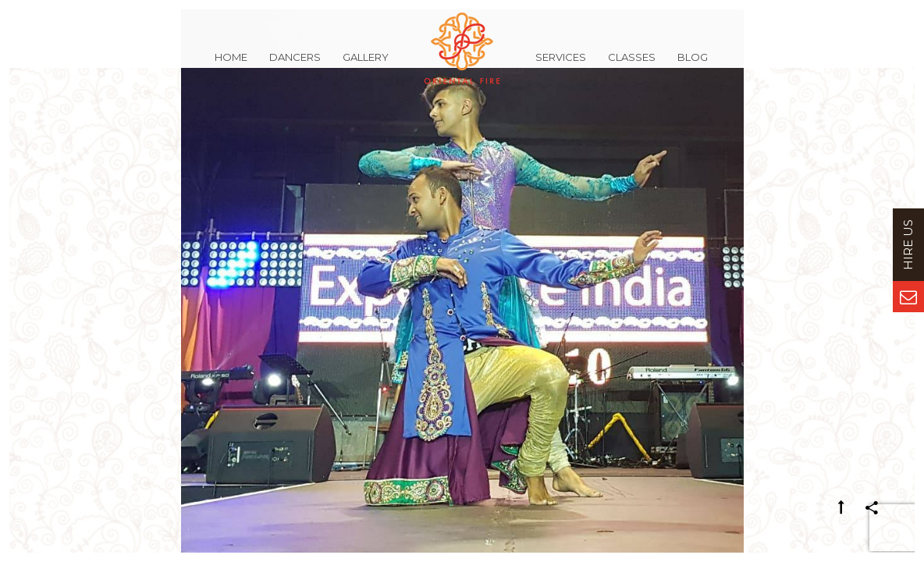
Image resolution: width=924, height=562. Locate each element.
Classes (632, 66)
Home (231, 66)
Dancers (295, 66)
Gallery (366, 66)
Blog (693, 66)
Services (561, 66)
